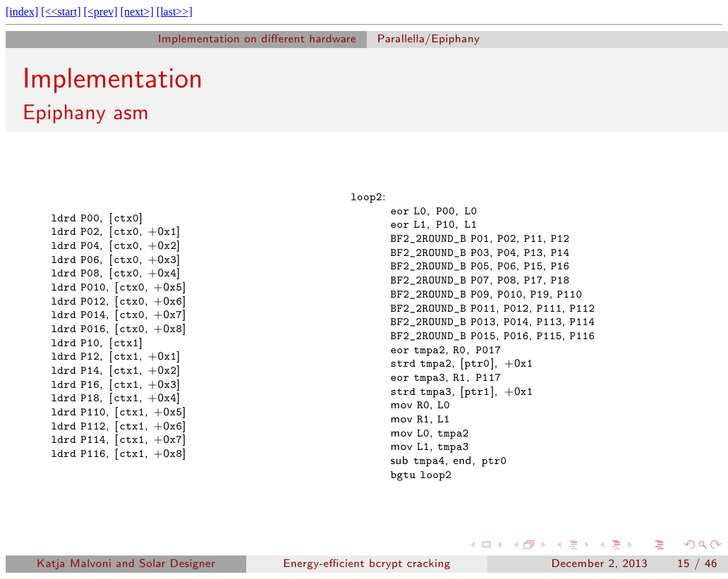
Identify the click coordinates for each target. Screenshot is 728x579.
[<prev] (100, 12)
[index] (22, 12)
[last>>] (175, 12)
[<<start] (61, 12)
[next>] (137, 12)
